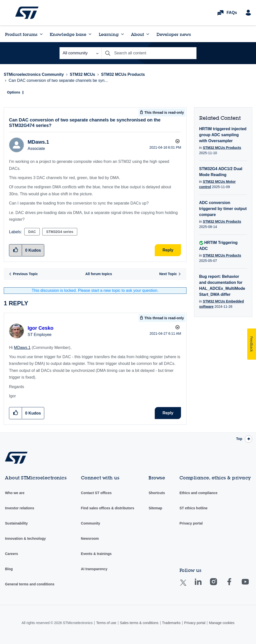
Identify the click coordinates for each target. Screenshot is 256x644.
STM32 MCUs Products (123, 74)
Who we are (15, 493)
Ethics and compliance (198, 493)
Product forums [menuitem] (21, 34)
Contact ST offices (96, 493)
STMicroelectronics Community (27, 13)
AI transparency (94, 569)
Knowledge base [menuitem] (68, 34)
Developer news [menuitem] (174, 34)
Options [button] (14, 92)
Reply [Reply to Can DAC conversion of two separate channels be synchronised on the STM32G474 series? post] (168, 250)
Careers (11, 554)
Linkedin (203, 585)
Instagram (218, 585)
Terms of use (106, 623)
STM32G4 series (60, 232)
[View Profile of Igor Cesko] (40, 328)
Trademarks (171, 623)
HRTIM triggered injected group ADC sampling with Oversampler (223, 135)
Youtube (250, 585)
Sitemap (155, 508)
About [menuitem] (137, 34)
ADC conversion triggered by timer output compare (223, 209)
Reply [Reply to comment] (168, 413)
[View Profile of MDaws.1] (38, 142)
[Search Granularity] (80, 53)
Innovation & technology (25, 538)
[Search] (149, 53)
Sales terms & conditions (139, 623)
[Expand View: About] (148, 34)
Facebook (234, 585)
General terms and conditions (30, 584)
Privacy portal (191, 523)
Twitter (187, 586)
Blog (9, 569)
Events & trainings (96, 554)
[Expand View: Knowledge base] (90, 34)
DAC (32, 232)
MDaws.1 (22, 348)
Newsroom (90, 538)
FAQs (232, 13)
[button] (16, 413)
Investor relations (20, 508)
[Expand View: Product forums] (41, 34)
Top (239, 439)
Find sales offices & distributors (108, 508)
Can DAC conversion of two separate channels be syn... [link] (58, 80)
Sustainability (16, 523)
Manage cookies (222, 623)
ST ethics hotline (193, 508)
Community (91, 523)
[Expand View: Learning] (122, 34)
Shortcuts (157, 493)
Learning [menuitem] (109, 34)
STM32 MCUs (82, 74)
